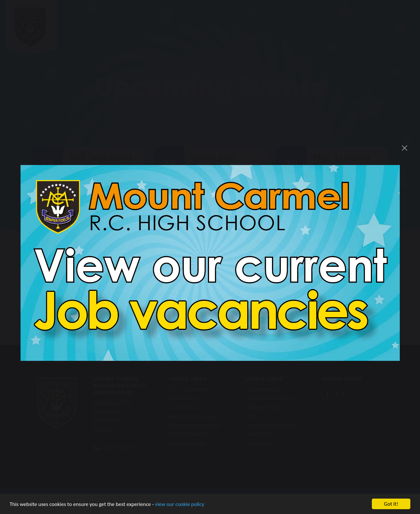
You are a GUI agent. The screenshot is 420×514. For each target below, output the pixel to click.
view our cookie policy (180, 505)
